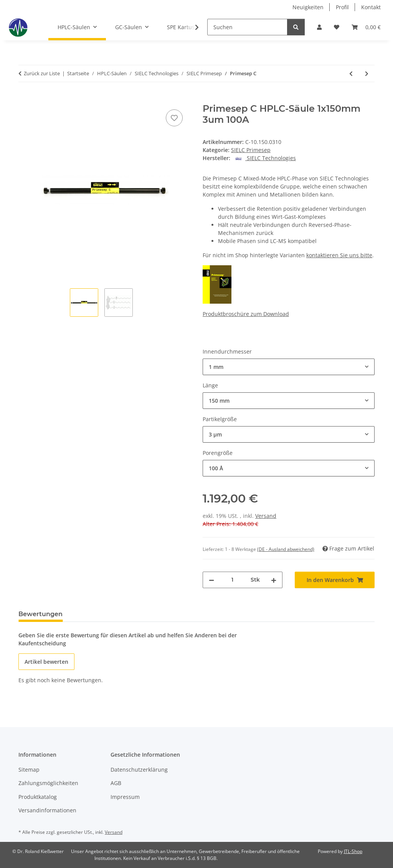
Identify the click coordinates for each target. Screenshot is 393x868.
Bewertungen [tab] (40, 614)
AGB (116, 783)
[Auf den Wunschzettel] (174, 118)
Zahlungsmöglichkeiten (48, 783)
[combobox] (289, 367)
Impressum (125, 797)
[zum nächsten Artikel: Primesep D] (367, 74)
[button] (319, 27)
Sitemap (29, 770)
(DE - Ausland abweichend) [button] (286, 549)
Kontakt (371, 7)
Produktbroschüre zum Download (246, 314)
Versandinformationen (47, 810)
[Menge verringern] (211, 580)
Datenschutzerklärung (139, 770)
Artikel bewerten (46, 662)
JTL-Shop (353, 851)
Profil (342, 7)
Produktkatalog (38, 797)
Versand (266, 516)
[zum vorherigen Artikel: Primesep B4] (351, 74)
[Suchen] (247, 27)
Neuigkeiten (308, 7)
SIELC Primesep (251, 150)
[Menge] (232, 580)
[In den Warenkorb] (25, 99)
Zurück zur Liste (42, 73)
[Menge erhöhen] (274, 580)
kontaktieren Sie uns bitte (339, 255)
